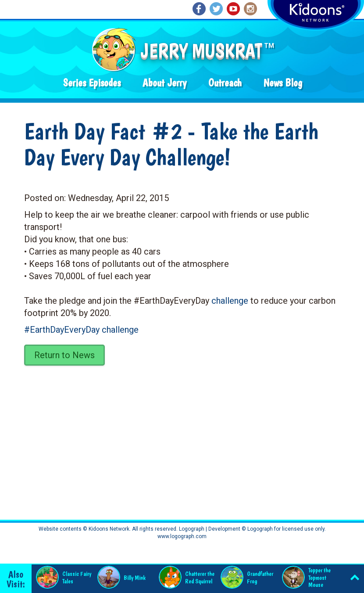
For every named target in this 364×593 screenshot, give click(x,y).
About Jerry (164, 83)
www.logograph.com (182, 536)
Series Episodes (92, 83)
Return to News (64, 355)
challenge (230, 301)
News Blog (283, 83)
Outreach (225, 83)
